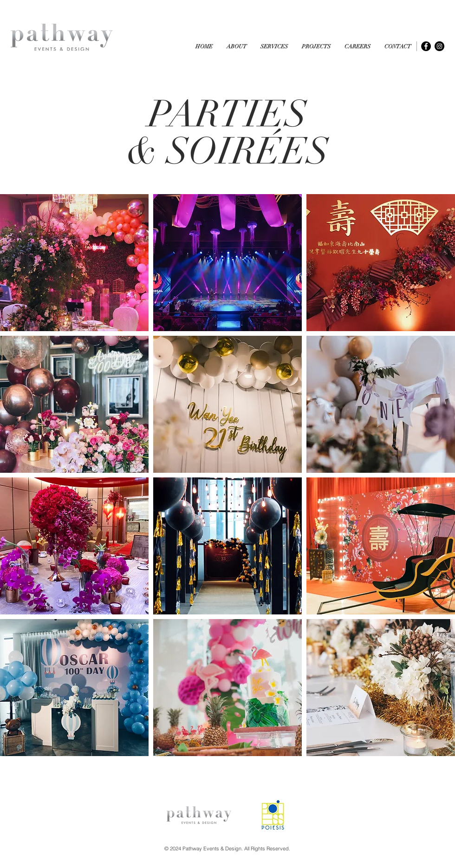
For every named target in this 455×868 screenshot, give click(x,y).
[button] (316, 47)
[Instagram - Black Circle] (439, 46)
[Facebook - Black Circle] (426, 46)
